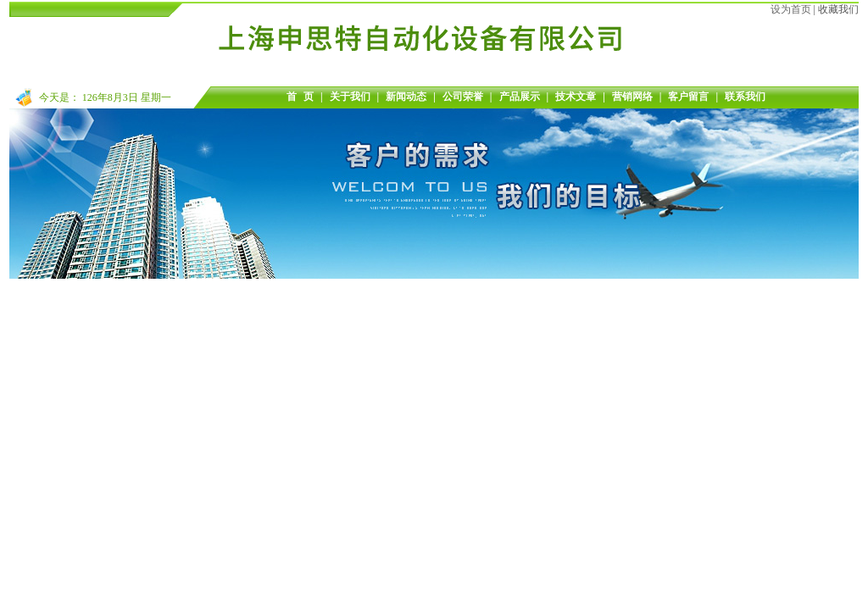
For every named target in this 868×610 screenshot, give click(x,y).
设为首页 (791, 9)
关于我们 (350, 97)
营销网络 (632, 97)
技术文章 (576, 97)
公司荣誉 (463, 97)
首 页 (300, 97)
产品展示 (520, 97)
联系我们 (745, 97)
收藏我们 (838, 9)
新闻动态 (406, 97)
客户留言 (688, 97)
